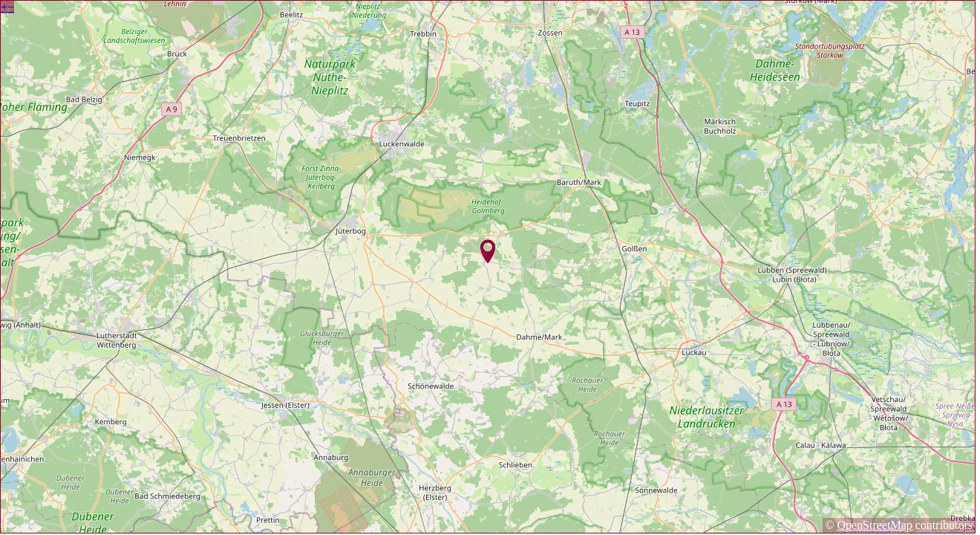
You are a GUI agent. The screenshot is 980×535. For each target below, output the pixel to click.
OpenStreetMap (874, 525)
